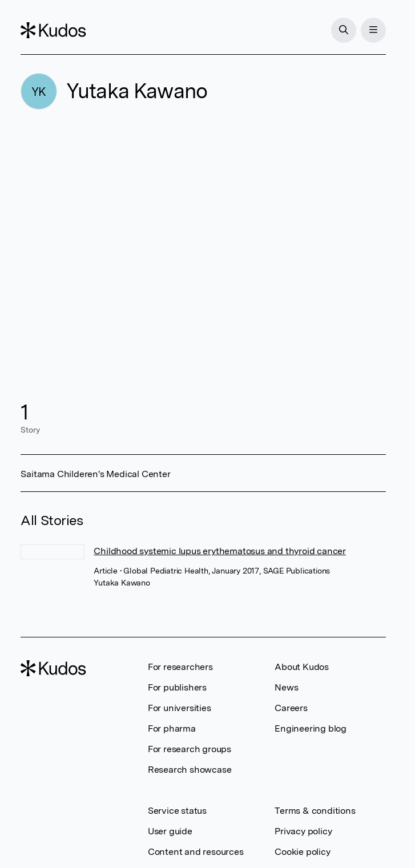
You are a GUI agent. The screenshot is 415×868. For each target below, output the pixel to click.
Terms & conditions (315, 811)
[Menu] (373, 30)
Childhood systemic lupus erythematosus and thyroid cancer (220, 551)
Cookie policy (302, 852)
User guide (170, 831)
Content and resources (196, 852)
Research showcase (190, 770)
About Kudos (302, 667)
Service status (177, 811)
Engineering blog (311, 728)
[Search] (344, 30)
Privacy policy (303, 831)
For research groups (190, 749)
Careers (291, 708)
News (286, 687)
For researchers (180, 667)
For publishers (177, 687)
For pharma (172, 728)
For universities (180, 708)
